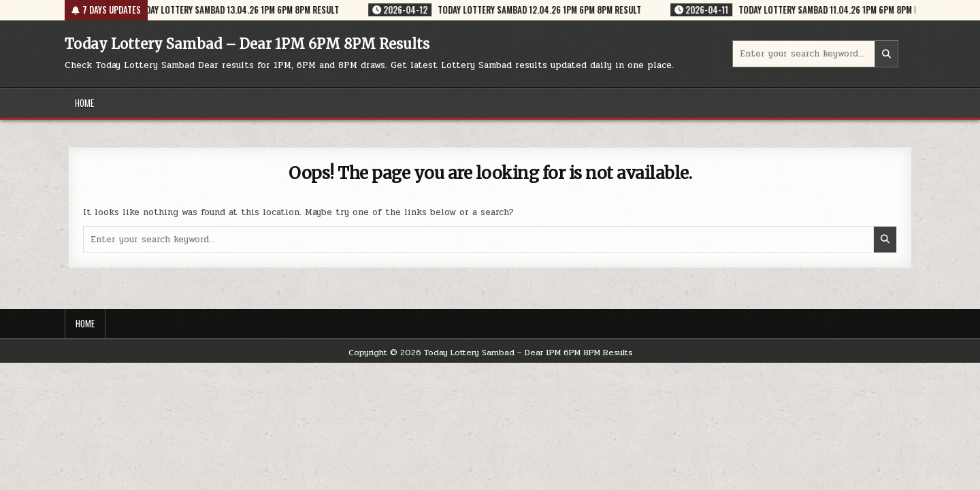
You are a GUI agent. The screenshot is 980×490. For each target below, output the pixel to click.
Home (84, 103)
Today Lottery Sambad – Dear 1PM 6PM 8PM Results (247, 44)
